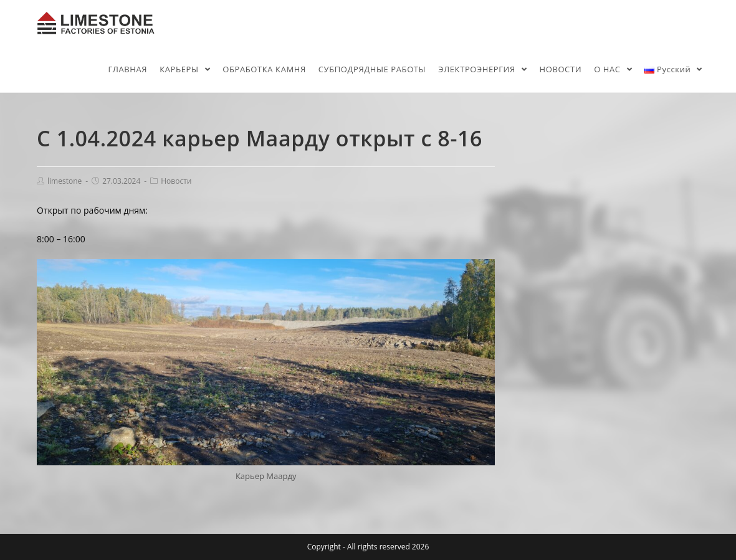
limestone (65, 181)
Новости (176, 181)
